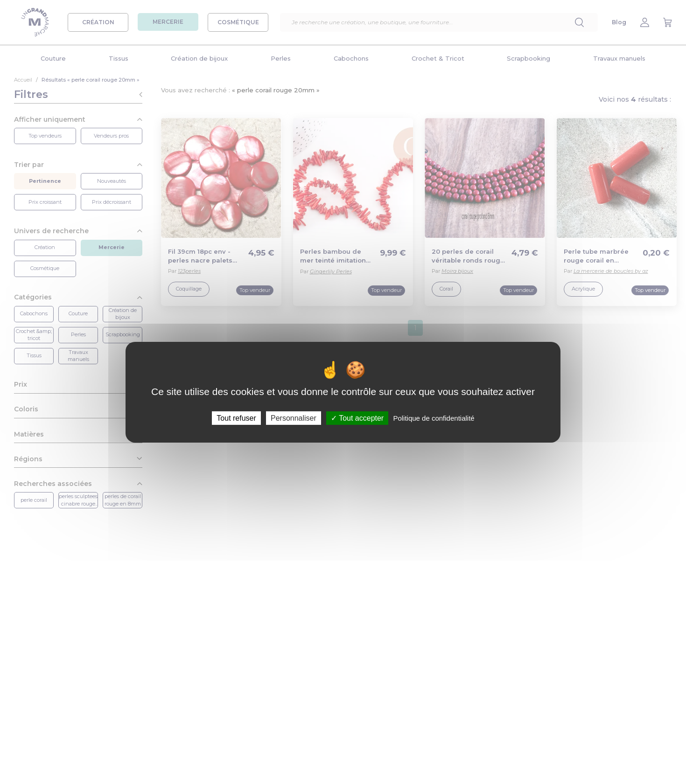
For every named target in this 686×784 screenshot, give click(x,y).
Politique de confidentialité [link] (434, 418)
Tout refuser (236, 418)
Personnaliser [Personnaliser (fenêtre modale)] (294, 418)
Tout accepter (357, 418)
